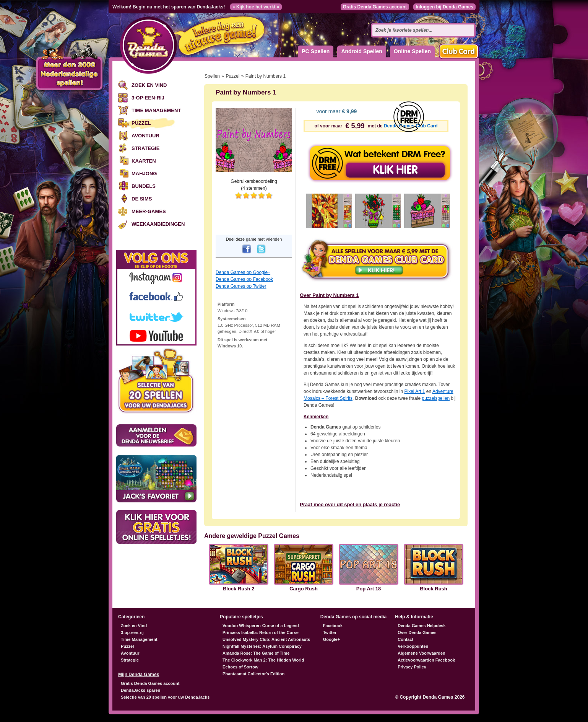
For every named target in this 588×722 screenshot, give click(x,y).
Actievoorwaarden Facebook (426, 660)
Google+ (331, 639)
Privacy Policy (412, 667)
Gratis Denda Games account (375, 7)
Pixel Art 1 (414, 391)
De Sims (142, 199)
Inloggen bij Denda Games (444, 7)
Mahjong (144, 174)
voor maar (336, 111)
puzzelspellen (436, 398)
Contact (405, 639)
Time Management (156, 110)
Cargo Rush (304, 589)
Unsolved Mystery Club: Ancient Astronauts (266, 639)
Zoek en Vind (149, 85)
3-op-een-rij (148, 98)
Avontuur (145, 136)
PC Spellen (316, 51)
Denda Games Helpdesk (422, 626)
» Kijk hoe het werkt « (256, 7)
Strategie (145, 148)
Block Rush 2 (239, 589)
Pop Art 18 (369, 589)
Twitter (330, 632)
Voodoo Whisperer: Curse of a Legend (261, 626)
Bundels (144, 186)
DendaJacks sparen (141, 690)
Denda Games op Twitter (241, 286)
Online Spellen (412, 51)
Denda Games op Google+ (243, 272)
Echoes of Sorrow (240, 667)
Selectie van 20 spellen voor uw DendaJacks (165, 697)
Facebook (333, 626)
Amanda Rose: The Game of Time (256, 653)
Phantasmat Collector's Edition (253, 674)
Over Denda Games (417, 632)
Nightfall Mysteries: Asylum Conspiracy (262, 646)
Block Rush (434, 589)
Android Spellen (361, 51)
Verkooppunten (413, 646)
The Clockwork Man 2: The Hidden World (263, 660)
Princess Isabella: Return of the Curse (261, 632)
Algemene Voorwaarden (422, 653)
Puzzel (141, 123)
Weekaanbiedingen (158, 224)
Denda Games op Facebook (244, 279)
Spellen (212, 76)
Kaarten (144, 161)
